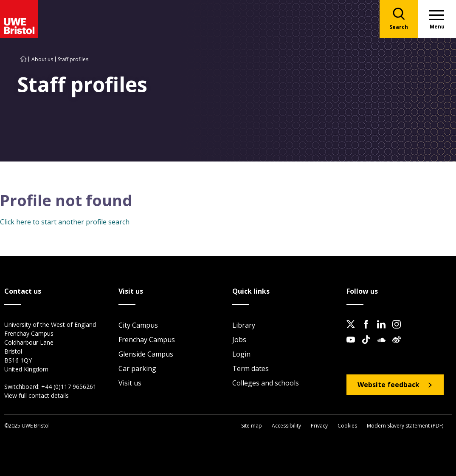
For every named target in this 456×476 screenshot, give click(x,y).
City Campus (138, 325)
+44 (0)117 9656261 (69, 387)
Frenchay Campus (147, 340)
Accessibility (286, 426)
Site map (252, 426)
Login (241, 354)
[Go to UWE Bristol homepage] (23, 59)
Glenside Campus (146, 354)
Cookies (347, 426)
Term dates (251, 368)
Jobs (239, 340)
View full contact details (37, 395)
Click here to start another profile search (65, 222)
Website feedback (388, 385)
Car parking (137, 368)
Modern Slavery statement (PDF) (405, 426)
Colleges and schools (266, 383)
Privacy (319, 426)
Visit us (130, 383)
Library (244, 325)
